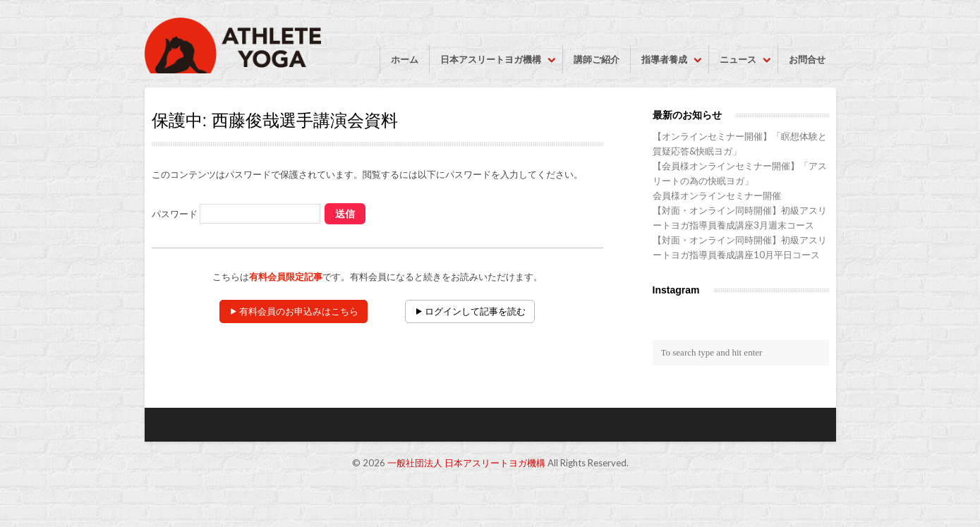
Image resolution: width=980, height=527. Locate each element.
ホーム (405, 59)
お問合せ (807, 59)
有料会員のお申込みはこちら (299, 311)
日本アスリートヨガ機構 (491, 59)
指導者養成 (664, 59)
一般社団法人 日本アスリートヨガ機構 (466, 463)
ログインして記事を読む (475, 311)
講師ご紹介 (597, 59)
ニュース (738, 59)
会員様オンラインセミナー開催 (717, 195)
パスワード (236, 214)
